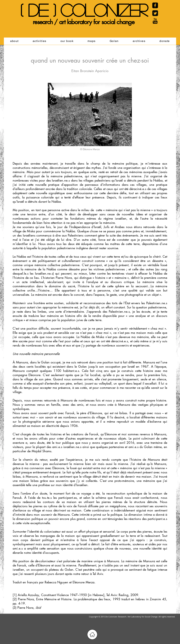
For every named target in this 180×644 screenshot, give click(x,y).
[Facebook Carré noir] (155, 5)
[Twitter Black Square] (155, 13)
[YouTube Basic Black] (155, 21)
